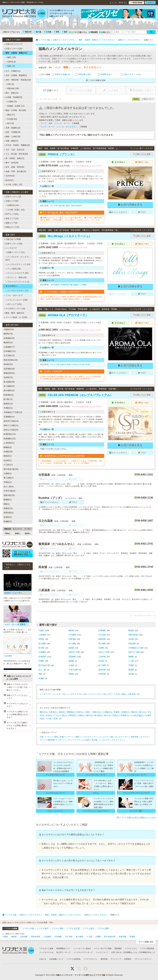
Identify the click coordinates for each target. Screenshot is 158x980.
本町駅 (41, 639)
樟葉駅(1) (8, 500)
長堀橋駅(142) (10, 439)
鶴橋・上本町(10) (12, 137)
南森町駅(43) (9, 373)
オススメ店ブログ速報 (103, 948)
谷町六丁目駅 (104, 652)
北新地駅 (72, 639)
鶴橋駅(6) (8, 447)
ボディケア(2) (114, 694)
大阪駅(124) (9, 329)
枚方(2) (107, 715)
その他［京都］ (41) (15, 210)
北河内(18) (9, 176)
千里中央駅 (73, 670)
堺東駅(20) (8, 508)
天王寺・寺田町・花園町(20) (17, 145)
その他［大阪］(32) (13, 185)
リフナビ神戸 (43, 929)
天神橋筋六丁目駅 (136, 648)
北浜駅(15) (8, 377)
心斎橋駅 (42, 635)
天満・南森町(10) (12, 128)
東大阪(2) (98, 715)
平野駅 (131, 665)
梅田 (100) (11, 57)
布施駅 (41, 678)
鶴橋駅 (131, 657)
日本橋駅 (72, 635)
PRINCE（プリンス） (57, 154)
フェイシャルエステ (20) (17, 273)
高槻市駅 (102, 670)
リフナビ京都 (57, 929)
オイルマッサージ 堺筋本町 (127, 737)
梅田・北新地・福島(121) (15, 53)
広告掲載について (56, 959)
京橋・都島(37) (11, 141)
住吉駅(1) (8, 460)
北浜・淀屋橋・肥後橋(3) (15, 75)
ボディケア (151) (14, 304)
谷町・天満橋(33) (12, 132)
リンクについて (102, 952)
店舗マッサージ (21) (15, 252)
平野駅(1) (8, 482)
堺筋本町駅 (133, 635)
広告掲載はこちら (130, 952)
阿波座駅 (132, 644)
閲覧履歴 (93, 32)
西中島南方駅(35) (11, 469)
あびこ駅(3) (9, 487)
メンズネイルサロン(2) (77, 694)
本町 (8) (10, 84)
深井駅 (131, 674)
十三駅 (131, 661)
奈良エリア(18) (11, 219)
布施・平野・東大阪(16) (15, 171)
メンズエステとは (46, 952)
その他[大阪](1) (137, 715)
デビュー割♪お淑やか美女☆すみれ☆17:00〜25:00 (70, 364)
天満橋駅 (42, 652)
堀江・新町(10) (11, 93)
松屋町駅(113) (10, 434)
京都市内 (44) (12, 205)
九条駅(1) (8, 474)
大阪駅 (41, 630)
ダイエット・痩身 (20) (16, 277)
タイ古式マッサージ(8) (14, 309)
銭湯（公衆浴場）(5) (131, 694)
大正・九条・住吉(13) (14, 150)
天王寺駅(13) (9, 356)
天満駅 (101, 648)
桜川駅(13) (8, 399)
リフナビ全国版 (10, 929)
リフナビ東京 (88, 929)
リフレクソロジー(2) (97, 694)
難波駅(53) (8, 342)
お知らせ (43, 959)
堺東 (56, 32)
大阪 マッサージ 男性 (49, 737)
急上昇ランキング (63, 952)
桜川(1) (142, 712)
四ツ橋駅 (72, 644)
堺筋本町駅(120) (11, 360)
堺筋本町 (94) (12, 88)
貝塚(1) (81, 715)
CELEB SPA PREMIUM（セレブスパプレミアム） (76, 395)
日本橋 (47, 32)
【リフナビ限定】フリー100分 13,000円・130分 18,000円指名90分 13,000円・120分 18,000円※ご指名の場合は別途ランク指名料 (71, 298)
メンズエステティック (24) (18, 264)
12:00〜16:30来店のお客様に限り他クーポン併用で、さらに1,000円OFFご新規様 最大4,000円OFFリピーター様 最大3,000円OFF (71, 378)
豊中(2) (89, 715)
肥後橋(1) (71, 712)
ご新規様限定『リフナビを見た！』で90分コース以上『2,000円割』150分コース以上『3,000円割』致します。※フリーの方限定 (71, 462)
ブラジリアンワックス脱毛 (78, 740)
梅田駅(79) (8, 334)
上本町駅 (102, 657)
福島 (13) (10, 66)
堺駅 (40, 674)
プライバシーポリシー (143, 959)
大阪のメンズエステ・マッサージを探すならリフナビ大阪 (80, 975)
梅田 (65, 32)
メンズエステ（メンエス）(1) (52, 694)
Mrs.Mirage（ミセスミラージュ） (65, 236)
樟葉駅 (131, 670)
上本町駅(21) (9, 443)
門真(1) (115, 715)
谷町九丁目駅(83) (11, 430)
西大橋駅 (102, 644)
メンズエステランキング (83, 952)
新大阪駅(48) (9, 382)
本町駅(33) (8, 364)
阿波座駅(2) (9, 395)
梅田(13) (43, 712)
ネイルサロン (10, 286)
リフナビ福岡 (103, 929)
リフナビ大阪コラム (78, 32)
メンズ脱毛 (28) (13, 269)
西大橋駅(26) (9, 390)
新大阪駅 (42, 644)
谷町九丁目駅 (134, 652)
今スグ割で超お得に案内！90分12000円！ (67, 206)
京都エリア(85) (11, 201)
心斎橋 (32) (11, 102)
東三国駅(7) (9, 478)
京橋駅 (41, 661)
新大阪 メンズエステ (101, 740)
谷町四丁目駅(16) (11, 421)
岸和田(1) (72, 715)
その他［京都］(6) (54, 719)
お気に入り (105, 32)
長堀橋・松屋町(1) (122, 712)
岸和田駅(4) (9, 513)
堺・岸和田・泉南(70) (14, 158)
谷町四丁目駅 (74, 652)
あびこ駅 (42, 670)
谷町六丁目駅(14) (11, 426)
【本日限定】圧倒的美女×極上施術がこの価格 (68, 285)
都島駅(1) (8, 456)
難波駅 (131, 630)
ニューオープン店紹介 (82, 948)
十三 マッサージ (118, 740)
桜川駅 (41, 648)
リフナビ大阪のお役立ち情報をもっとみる (136, 818)
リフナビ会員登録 (73, 959)
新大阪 (38, 32)
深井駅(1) (8, 517)
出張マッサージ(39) (13, 49)
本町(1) (80, 712)
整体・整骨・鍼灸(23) (14, 313)
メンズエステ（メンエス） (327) (18, 258)
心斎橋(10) (107, 712)
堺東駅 (71, 674)
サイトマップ (116, 959)
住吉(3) (49, 715)
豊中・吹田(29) (11, 163)
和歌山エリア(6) (12, 227)
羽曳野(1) (125, 715)
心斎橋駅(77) (9, 347)
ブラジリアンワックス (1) (17, 282)
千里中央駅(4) (9, 491)
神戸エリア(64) (11, 214)
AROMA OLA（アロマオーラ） (63, 315)
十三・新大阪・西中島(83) (16, 154)
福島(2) (62, 712)
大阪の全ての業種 (12, 239)
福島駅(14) (8, 404)
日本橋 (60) (11, 119)
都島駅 (71, 661)
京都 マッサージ (67, 737)
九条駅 (71, 665)
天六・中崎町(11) (12, 71)
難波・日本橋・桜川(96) (15, 110)
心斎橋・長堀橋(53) (13, 97)
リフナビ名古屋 (73, 929)
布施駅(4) (8, 521)
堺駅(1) (7, 504)
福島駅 (71, 648)
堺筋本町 (27, 32)
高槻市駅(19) (9, 495)
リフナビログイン (90, 959)
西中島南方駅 (44, 665)
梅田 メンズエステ (84, 737)
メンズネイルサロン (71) (17, 291)
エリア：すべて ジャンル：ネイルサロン (59, 127)
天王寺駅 (102, 635)
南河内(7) (9, 180)
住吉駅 (101, 661)
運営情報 (104, 959)
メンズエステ (10, 248)
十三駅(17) (8, 465)
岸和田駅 (102, 674)
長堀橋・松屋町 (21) (15, 106)
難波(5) (134, 712)
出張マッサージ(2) (13, 197)
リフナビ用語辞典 (147, 948)
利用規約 (128, 959)
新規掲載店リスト (63, 948)
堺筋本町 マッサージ (56, 740)
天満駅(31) (8, 408)
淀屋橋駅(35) (9, 338)
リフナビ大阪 (28, 929)
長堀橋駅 (72, 657)
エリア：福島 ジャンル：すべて (55, 123)
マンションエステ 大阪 (103, 737)
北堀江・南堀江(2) (93, 712)
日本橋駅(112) (10, 351)
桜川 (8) (10, 123)
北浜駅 (131, 639)
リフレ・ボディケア (13, 295)
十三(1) (57, 715)
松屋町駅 (42, 657)
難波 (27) (10, 115)
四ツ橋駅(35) (9, 386)
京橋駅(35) (8, 452)
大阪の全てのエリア (13, 44)
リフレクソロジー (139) (17, 300)
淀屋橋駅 (102, 630)
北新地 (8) (11, 62)
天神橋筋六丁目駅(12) (13, 412)
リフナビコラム (131, 948)
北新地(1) (53, 712)
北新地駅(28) (9, 369)
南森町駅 (102, 639)
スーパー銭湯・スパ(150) (15, 317)
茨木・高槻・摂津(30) (14, 167)
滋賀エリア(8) (11, 223)
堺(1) (64, 715)
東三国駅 (102, 665)
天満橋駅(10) (9, 417)
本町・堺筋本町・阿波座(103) (17, 80)
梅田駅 (71, 630)
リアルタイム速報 (46, 948)
